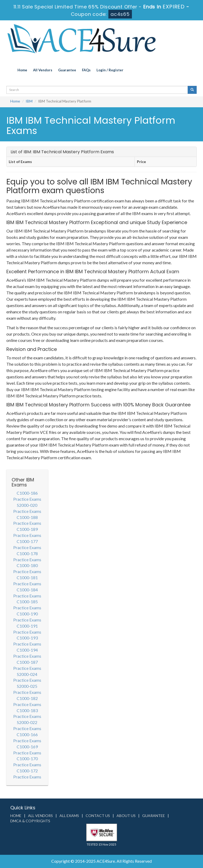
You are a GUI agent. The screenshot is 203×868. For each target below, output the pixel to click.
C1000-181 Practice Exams (27, 581)
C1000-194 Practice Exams (27, 653)
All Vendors (43, 70)
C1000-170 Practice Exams (27, 762)
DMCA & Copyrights (30, 821)
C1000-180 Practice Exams (27, 568)
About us (126, 816)
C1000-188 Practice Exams (27, 520)
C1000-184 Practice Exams (27, 593)
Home (22, 70)
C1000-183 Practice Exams (27, 713)
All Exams (69, 816)
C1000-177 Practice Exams (27, 544)
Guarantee (67, 70)
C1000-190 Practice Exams (27, 617)
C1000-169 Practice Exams (27, 750)
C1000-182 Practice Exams (27, 701)
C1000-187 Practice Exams (27, 665)
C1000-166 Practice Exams (27, 737)
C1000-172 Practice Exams (27, 774)
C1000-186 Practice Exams (27, 496)
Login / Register (110, 70)
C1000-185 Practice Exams (27, 605)
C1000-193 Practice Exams (27, 641)
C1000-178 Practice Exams (27, 556)
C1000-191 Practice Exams (27, 629)
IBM (29, 101)
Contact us (98, 816)
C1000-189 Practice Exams (27, 532)
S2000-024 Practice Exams (27, 677)
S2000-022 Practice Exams (27, 725)
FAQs (86, 70)
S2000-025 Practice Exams (27, 689)
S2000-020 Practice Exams (27, 508)
